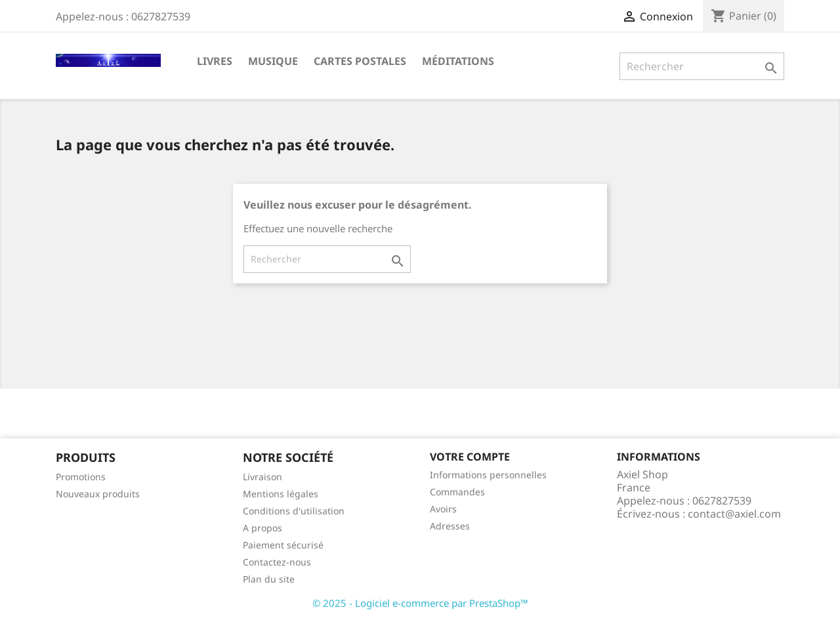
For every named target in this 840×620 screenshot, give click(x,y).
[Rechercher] (702, 66)
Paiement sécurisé (283, 545)
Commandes (457, 492)
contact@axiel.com (734, 514)
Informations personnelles (488, 475)
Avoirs (443, 509)
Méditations (458, 61)
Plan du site (269, 579)
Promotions (81, 477)
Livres (215, 61)
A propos (262, 528)
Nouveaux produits (98, 494)
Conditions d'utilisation (294, 511)
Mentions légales (281, 494)
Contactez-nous (277, 562)
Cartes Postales (360, 61)
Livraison (262, 477)
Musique (273, 61)
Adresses (450, 526)
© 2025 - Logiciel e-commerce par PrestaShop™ (420, 603)
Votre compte (470, 457)
